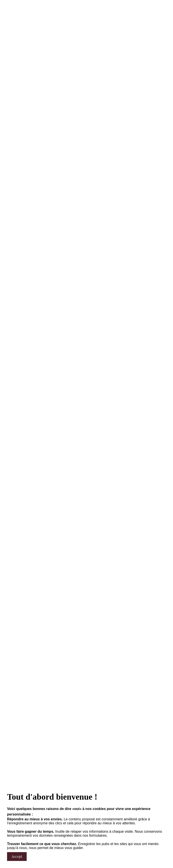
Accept (17, 856)
